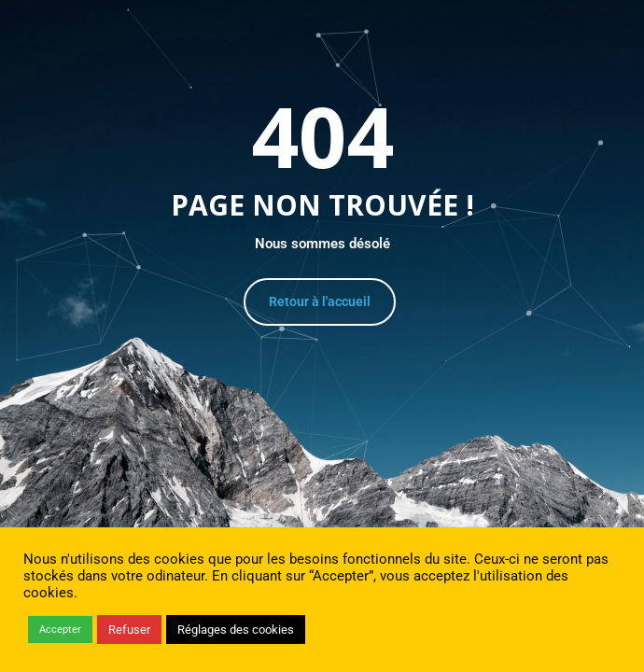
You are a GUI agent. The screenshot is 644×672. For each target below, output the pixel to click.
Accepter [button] (60, 630)
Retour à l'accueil (320, 301)
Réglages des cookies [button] (236, 630)
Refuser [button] (129, 630)
